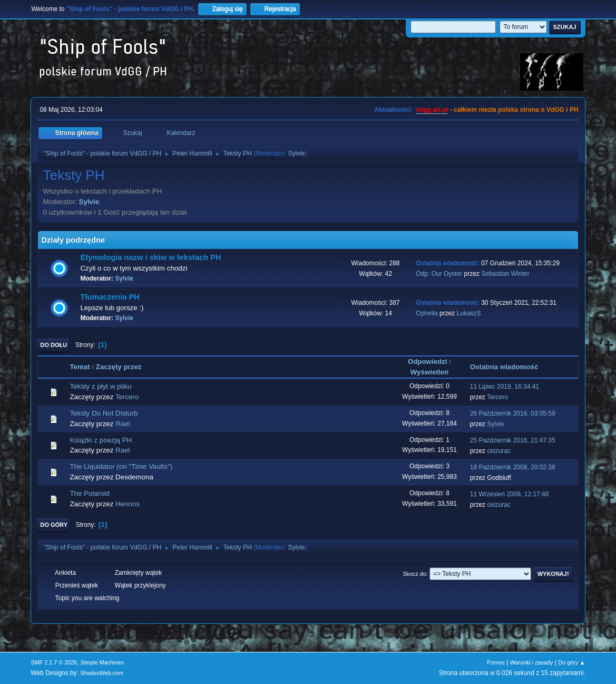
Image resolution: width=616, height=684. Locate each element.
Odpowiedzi (428, 362)
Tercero (127, 397)
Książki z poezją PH (101, 440)
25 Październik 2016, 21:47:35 (513, 440)
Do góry (54, 525)
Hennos (128, 504)
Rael (123, 424)
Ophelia (427, 313)
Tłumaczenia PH (110, 297)
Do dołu (53, 345)
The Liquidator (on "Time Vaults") (121, 466)
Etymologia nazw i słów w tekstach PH (150, 257)
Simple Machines (102, 662)
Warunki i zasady (532, 662)
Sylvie (296, 153)
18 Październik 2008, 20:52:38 (513, 467)
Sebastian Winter (505, 274)
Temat (80, 367)
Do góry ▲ (571, 662)
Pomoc (496, 662)
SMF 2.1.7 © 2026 (54, 662)
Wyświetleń (429, 372)
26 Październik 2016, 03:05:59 (513, 413)
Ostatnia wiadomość (509, 367)
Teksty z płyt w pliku (100, 386)
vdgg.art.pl (432, 110)
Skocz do (414, 573)
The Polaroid (90, 493)
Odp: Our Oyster (440, 274)
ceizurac (499, 451)
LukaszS (469, 313)
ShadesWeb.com (102, 673)
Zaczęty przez (119, 367)
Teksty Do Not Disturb (104, 413)
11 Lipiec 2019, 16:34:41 (505, 387)
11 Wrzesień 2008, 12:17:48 (510, 494)
